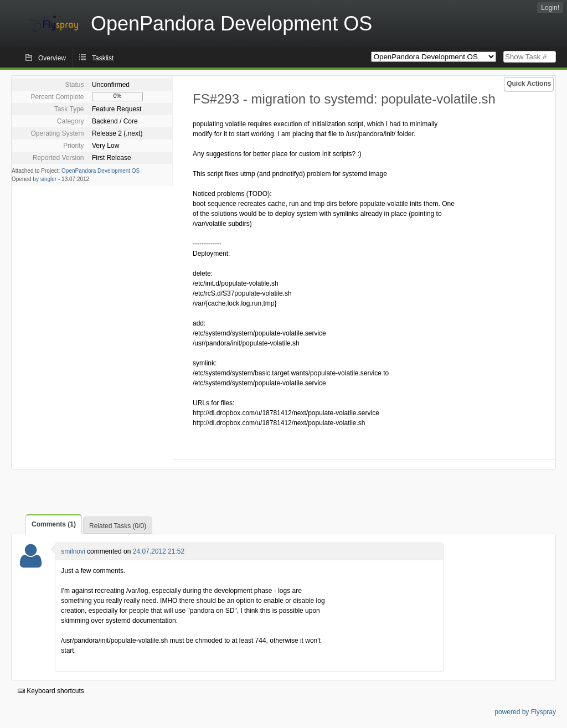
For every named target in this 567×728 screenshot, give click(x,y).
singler (48, 179)
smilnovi (73, 551)
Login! (550, 8)
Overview (52, 58)
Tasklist (103, 58)
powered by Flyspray (525, 712)
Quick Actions (529, 84)
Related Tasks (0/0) (118, 526)
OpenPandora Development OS (100, 171)
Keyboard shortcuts (51, 691)
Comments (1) (54, 524)
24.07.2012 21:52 (159, 551)
